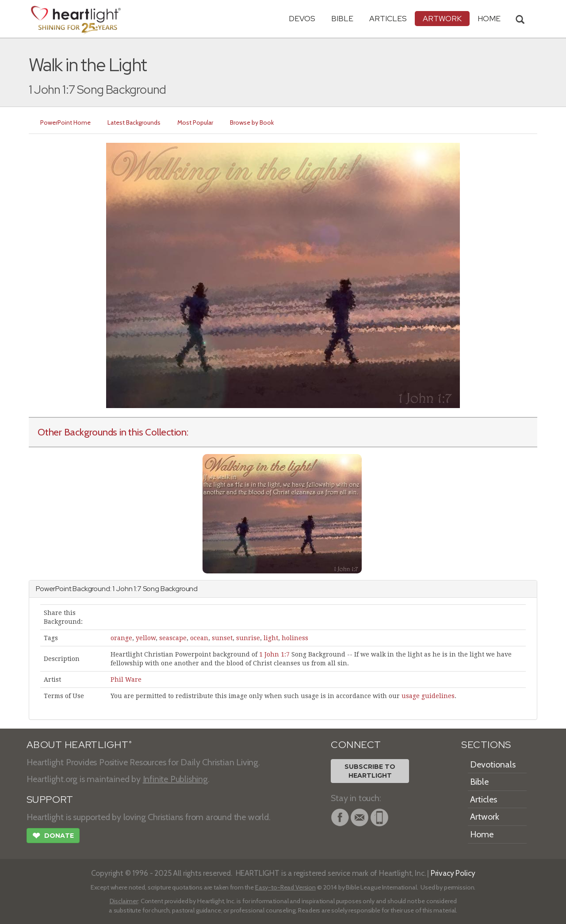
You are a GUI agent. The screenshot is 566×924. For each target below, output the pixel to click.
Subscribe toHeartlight (370, 771)
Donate (53, 836)
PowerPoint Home (65, 122)
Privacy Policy (453, 873)
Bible (342, 18)
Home (482, 834)
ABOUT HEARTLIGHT (79, 745)
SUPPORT (50, 800)
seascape (173, 638)
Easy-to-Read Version (285, 887)
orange (121, 638)
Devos (302, 18)
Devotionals (493, 764)
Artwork (442, 18)
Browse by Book (252, 122)
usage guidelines (428, 696)
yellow (146, 638)
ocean (199, 638)
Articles (388, 18)
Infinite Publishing (175, 779)
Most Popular (195, 122)
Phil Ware (126, 680)
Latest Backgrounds (134, 122)
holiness (295, 638)
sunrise (248, 638)
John (124, 589)
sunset (222, 638)
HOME (489, 18)
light (271, 638)
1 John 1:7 (274, 654)
